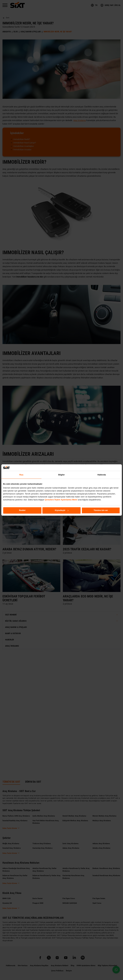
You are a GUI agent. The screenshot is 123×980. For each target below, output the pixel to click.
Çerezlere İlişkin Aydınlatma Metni (61, 500)
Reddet (22, 510)
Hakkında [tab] (102, 475)
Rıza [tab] (21, 475)
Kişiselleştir (62, 510)
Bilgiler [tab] (61, 475)
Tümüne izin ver (101, 510)
